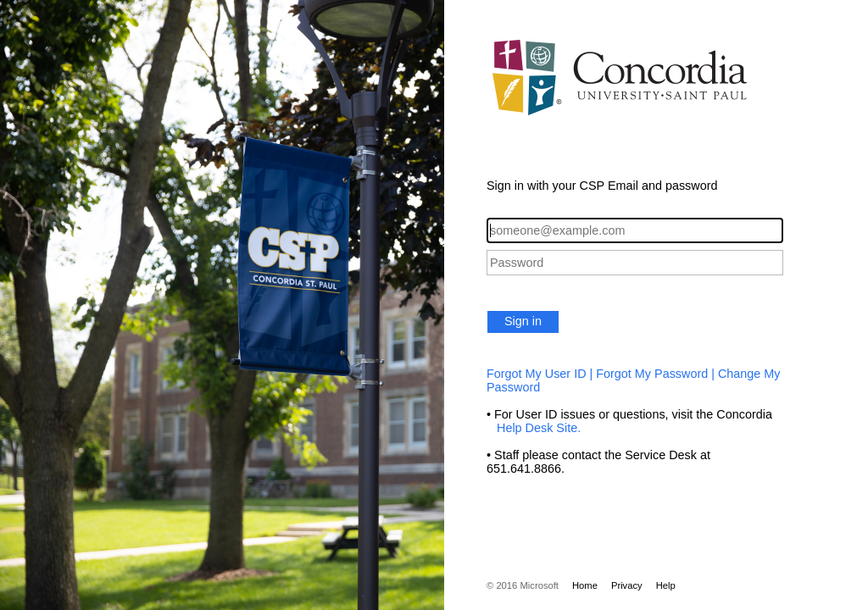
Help (666, 585)
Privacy (627, 585)
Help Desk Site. (534, 428)
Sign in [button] (523, 321)
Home (585, 585)
